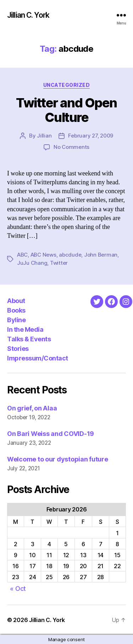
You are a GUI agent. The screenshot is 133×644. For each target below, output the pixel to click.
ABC (22, 255)
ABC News (43, 255)
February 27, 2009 (91, 136)
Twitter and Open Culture (66, 110)
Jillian (44, 136)
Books (16, 310)
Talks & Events (29, 339)
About (16, 301)
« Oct (18, 589)
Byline (16, 320)
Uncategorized (67, 85)
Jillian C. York (28, 15)
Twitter (59, 263)
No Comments (71, 147)
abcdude (70, 255)
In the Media (25, 329)
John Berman (101, 255)
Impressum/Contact (38, 358)
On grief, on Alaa (32, 408)
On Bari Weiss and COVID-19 (51, 434)
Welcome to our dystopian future (58, 459)
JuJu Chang (32, 263)
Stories (18, 349)
